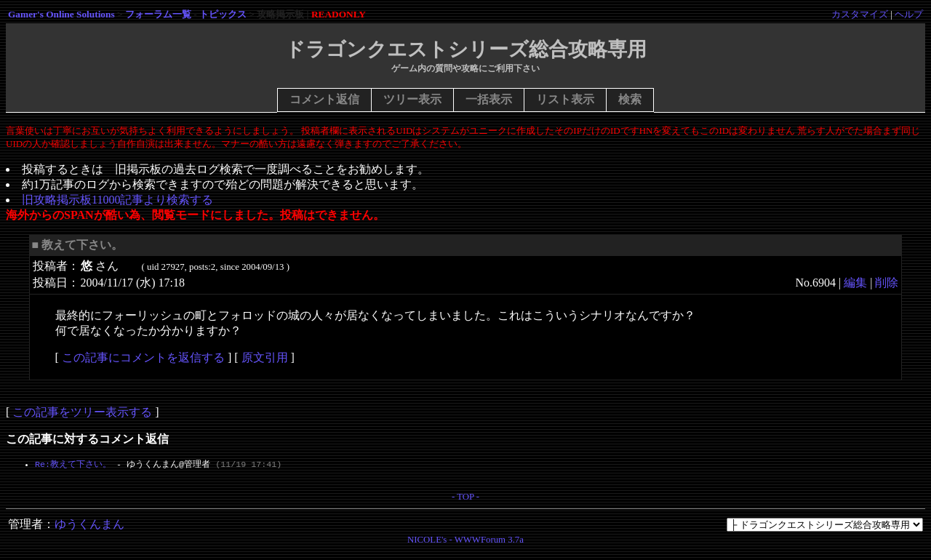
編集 (855, 283)
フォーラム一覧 (158, 14)
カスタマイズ (860, 14)
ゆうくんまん (89, 527)
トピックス (223, 14)
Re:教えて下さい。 (73, 465)
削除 (887, 283)
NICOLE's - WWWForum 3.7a (465, 543)
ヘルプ (909, 14)
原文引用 (265, 357)
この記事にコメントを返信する (143, 357)
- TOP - (465, 500)
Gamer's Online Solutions (61, 14)
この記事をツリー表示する (82, 412)
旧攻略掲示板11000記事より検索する (117, 200)
